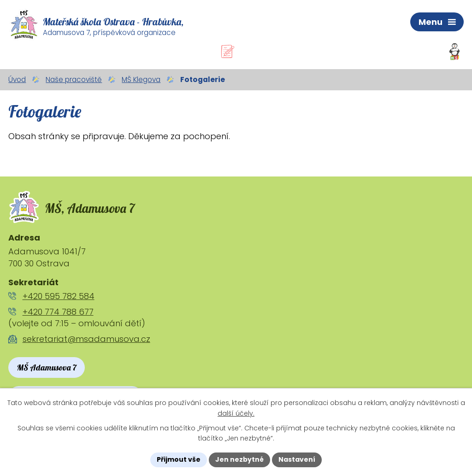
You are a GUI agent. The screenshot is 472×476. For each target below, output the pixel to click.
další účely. (236, 413)
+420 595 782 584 (59, 296)
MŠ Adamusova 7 (47, 367)
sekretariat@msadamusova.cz (86, 339)
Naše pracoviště (74, 79)
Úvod (17, 79)
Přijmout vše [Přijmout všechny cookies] (179, 459)
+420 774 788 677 (58, 312)
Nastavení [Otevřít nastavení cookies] (297, 459)
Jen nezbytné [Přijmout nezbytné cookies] (239, 459)
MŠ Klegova (141, 79)
